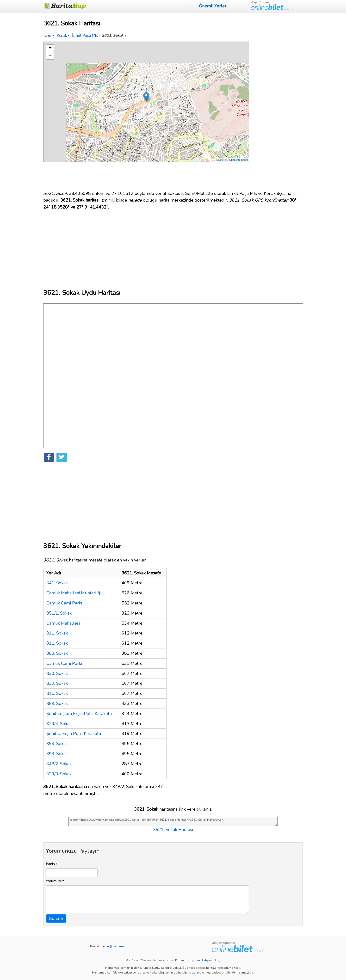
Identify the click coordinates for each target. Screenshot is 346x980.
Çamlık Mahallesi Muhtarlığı (74, 593)
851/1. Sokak (59, 613)
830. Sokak (57, 673)
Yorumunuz (55, 881)
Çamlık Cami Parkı (64, 603)
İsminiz (52, 864)
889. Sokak (57, 703)
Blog (217, 960)
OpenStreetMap (239, 160)
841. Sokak (57, 583)
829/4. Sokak (59, 724)
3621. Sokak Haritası (173, 830)
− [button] (50, 56)
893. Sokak (57, 744)
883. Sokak (57, 653)
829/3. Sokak (59, 774)
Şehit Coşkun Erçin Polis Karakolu (79, 714)
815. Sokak (57, 693)
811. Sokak (57, 633)
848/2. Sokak (59, 764)
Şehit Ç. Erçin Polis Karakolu (74, 733)
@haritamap (118, 946)
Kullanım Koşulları (188, 960)
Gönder (56, 918)
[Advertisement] (277, 114)
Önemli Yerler (213, 6)
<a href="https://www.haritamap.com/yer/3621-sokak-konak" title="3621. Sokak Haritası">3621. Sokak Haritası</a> (173, 822)
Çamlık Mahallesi (63, 623)
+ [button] (50, 48)
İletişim (207, 960)
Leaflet (220, 160)
